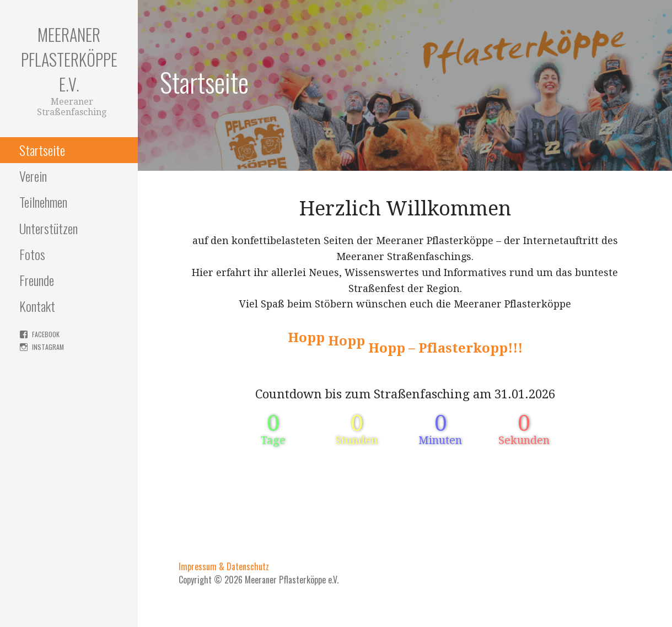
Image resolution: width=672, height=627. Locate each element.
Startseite (42, 150)
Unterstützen (49, 228)
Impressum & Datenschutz (224, 566)
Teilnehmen (43, 202)
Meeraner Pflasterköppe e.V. (69, 59)
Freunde (37, 280)
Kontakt (37, 306)
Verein (33, 176)
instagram (48, 347)
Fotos (32, 254)
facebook (46, 334)
